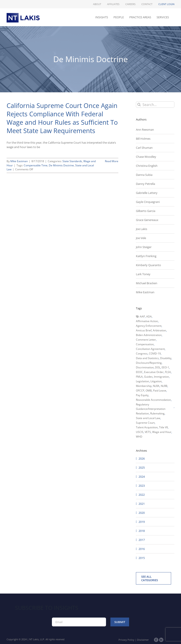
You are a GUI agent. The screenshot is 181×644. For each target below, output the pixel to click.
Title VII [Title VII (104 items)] (163, 427)
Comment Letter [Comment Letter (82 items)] (146, 340)
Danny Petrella (145, 184)
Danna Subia (144, 175)
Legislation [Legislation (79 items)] (143, 381)
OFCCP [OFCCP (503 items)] (140, 391)
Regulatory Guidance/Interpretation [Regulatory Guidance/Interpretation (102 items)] (151, 407)
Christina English (147, 166)
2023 (142, 486)
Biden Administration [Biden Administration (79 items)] (149, 335)
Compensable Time (36, 165)
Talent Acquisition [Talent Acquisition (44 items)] (147, 427)
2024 (142, 477)
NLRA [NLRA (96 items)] (156, 386)
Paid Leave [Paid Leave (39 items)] (160, 391)
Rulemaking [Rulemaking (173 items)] (157, 413)
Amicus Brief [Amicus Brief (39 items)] (144, 330)
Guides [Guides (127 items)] (148, 377)
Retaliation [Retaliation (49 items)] (142, 413)
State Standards (72, 161)
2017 (142, 540)
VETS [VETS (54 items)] (148, 432)
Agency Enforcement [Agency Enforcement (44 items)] (149, 326)
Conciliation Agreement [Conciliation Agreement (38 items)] (150, 349)
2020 (142, 513)
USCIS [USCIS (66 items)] (140, 432)
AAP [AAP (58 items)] (142, 316)
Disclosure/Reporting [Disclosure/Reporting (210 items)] (149, 363)
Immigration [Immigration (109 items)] (161, 377)
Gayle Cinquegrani (148, 202)
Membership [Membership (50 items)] (144, 386)
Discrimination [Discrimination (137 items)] (145, 367)
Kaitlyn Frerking (146, 256)
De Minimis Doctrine (61, 165)
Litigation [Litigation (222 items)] (156, 381)
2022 (142, 495)
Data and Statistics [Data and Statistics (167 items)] (147, 358)
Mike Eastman (19, 161)
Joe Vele (141, 238)
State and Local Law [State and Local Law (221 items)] (148, 418)
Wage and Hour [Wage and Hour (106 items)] (162, 432)
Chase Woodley (146, 157)
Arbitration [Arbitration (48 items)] (159, 330)
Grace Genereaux (147, 220)
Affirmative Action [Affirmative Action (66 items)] (147, 321)
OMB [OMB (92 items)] (149, 391)
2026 (142, 458)
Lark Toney (143, 274)
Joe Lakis (142, 229)
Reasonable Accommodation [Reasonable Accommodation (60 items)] (153, 400)
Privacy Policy (126, 640)
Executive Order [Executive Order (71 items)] (154, 372)
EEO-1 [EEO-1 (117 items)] (165, 367)
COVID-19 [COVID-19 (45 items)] (155, 354)
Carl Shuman (144, 148)
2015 (142, 558)
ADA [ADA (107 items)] (149, 316)
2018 (142, 531)
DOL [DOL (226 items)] (158, 367)
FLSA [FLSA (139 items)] (168, 372)
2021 (142, 504)
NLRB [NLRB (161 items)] (164, 386)
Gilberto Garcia (146, 211)
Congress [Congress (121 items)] (142, 354)
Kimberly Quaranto (148, 265)
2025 (142, 468)
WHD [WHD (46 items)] (139, 437)
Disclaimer (143, 640)
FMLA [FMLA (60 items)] (139, 377)
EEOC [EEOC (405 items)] (139, 372)
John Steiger (144, 247)
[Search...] (155, 105)
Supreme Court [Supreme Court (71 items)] (145, 423)
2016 (142, 549)
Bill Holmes (143, 139)
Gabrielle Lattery (147, 193)
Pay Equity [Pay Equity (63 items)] (142, 395)
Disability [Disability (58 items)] (166, 358)
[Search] (139, 105)
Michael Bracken (147, 283)
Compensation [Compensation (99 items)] (145, 344)
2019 (142, 522)
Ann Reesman (145, 130)
